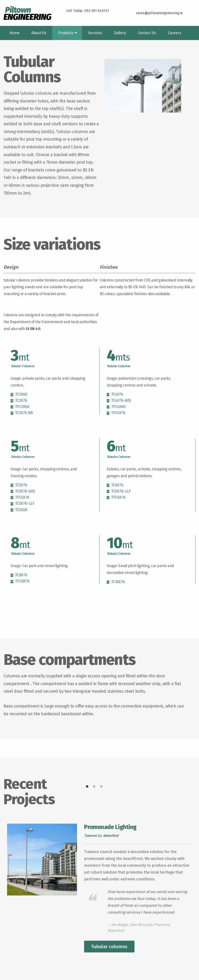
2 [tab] (94, 787)
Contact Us (147, 33)
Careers (175, 33)
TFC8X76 (20, 581)
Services (95, 33)
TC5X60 (19, 510)
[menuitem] (14, 33)
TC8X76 (19, 575)
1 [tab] (87, 787)
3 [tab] (101, 787)
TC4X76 (115, 394)
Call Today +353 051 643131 (88, 11)
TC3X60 (19, 394)
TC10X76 (116, 582)
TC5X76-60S (23, 491)
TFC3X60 (20, 407)
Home (14, 33)
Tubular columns (109, 947)
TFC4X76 (116, 413)
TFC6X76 (116, 497)
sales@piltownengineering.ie (159, 13)
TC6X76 (115, 485)
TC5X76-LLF (22, 504)
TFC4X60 (116, 407)
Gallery (120, 33)
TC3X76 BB (22, 413)
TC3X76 (19, 401)
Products (66, 33)
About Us (39, 33)
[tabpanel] (99, 888)
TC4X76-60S (119, 401)
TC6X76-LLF (119, 491)
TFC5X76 (20, 497)
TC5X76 (19, 485)
